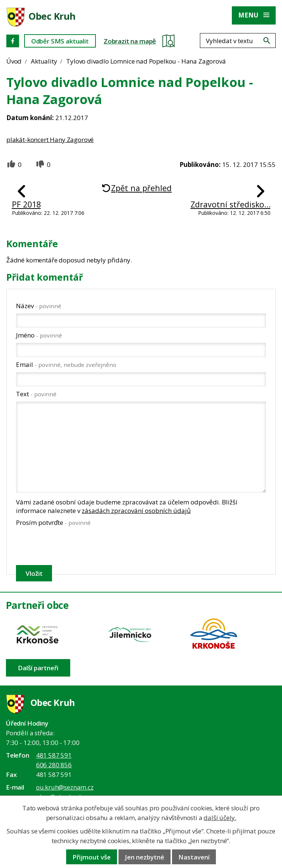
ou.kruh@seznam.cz (65, 787)
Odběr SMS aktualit (60, 41)
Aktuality (44, 61)
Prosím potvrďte (53, 522)
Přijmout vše (92, 857)
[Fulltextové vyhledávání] (238, 41)
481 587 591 (54, 755)
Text (36, 394)
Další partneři (38, 668)
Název (39, 306)
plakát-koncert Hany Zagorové (50, 140)
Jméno (39, 335)
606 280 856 (54, 765)
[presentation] (72, 546)
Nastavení (194, 857)
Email (66, 364)
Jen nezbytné (145, 857)
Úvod (14, 61)
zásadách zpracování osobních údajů (136, 511)
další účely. (220, 818)
